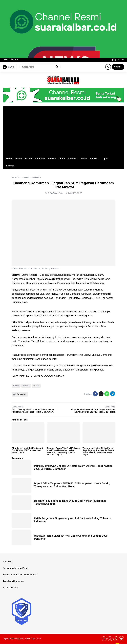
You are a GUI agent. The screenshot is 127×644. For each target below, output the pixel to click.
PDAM (36, 386)
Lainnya (10, 166)
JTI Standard (10, 588)
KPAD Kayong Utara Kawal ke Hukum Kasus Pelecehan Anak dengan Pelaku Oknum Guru (33, 411)
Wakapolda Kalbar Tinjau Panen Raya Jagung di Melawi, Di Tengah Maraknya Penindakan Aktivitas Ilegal (99, 451)
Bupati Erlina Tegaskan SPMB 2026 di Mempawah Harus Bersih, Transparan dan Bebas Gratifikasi (72, 485)
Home (9, 159)
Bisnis (84, 159)
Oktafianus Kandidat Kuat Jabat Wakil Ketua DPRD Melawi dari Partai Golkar (27, 450)
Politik (94, 159)
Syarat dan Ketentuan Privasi (20, 574)
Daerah (52, 159)
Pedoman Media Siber (16, 568)
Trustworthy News (13, 581)
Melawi (26, 386)
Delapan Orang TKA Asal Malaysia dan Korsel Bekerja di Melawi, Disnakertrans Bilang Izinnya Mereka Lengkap (63, 451)
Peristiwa (40, 159)
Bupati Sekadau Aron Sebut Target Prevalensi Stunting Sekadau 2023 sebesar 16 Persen (93, 411)
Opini (105, 159)
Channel (118, 67)
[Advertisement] (63, 130)
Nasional (73, 159)
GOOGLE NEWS (54, 376)
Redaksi (7, 561)
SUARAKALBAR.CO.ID (24, 639)
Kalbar (28, 159)
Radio (19, 159)
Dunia (62, 159)
